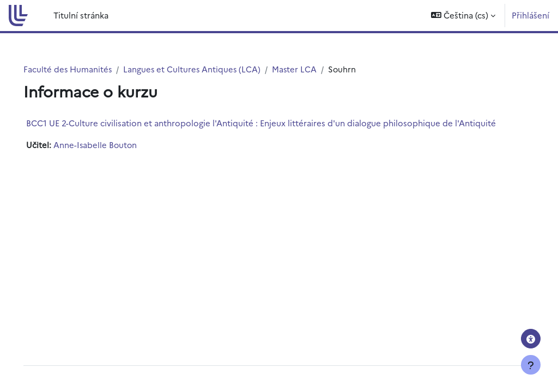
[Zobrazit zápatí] (531, 365)
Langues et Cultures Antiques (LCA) (209, 69)
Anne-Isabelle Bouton (111, 145)
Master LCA (313, 69)
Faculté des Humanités (83, 69)
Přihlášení (530, 15)
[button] (463, 16)
